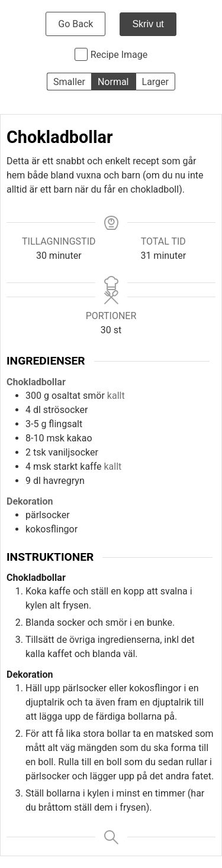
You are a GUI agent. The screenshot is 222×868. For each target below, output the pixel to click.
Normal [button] (113, 82)
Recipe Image (119, 55)
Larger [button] (155, 82)
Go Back (75, 24)
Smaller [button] (69, 82)
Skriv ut (148, 24)
